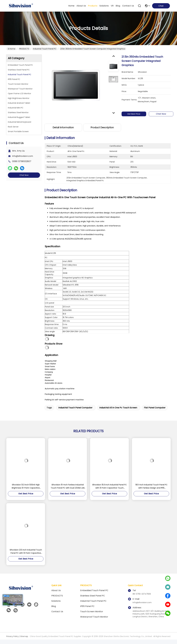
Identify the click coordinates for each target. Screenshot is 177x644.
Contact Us (57, 611)
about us (81, 6)
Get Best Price (134, 114)
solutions (104, 6)
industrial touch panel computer (75, 408)
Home (71, 6)
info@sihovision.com (23, 156)
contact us (128, 6)
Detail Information (63, 127)
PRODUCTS (24, 49)
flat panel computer (155, 408)
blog (118, 6)
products (93, 6)
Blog (54, 606)
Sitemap (24, 636)
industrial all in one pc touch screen (118, 408)
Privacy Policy (13, 636)
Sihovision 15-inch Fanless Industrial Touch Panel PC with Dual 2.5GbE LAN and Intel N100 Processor (68, 486)
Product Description (102, 127)
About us (56, 590)
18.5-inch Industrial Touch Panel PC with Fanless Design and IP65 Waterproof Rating (151, 486)
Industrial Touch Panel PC (45, 49)
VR (112, 6)
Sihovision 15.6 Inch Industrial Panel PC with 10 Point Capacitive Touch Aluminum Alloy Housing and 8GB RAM (110, 486)
